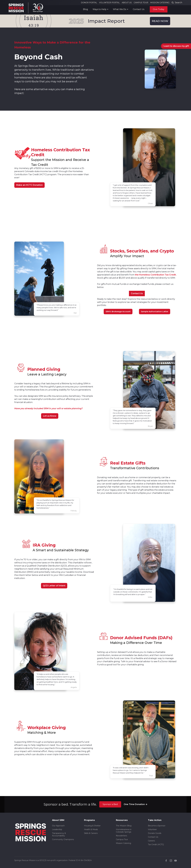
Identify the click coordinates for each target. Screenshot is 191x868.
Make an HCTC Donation (29, 185)
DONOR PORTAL (89, 3)
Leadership (57, 829)
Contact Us (139, 9)
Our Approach (58, 826)
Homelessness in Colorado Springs (124, 831)
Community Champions (63, 839)
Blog (85, 9)
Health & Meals (91, 829)
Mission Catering (123, 843)
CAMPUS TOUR (141, 3)
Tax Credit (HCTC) (156, 844)
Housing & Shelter (92, 826)
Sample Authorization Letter (155, 312)
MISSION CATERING (160, 3)
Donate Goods (155, 833)
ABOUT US (127, 3)
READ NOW (160, 21)
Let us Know (50, 416)
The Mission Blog (124, 826)
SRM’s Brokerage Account (118, 312)
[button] (100, 9)
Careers (151, 841)
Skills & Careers (91, 833)
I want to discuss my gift (176, 46)
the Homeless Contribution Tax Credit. (156, 275)
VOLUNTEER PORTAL (109, 3)
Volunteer (152, 829)
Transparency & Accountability (59, 834)
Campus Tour (122, 839)
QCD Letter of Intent (54, 586)
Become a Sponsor (157, 826)
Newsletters (121, 836)
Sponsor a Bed (110, 804)
